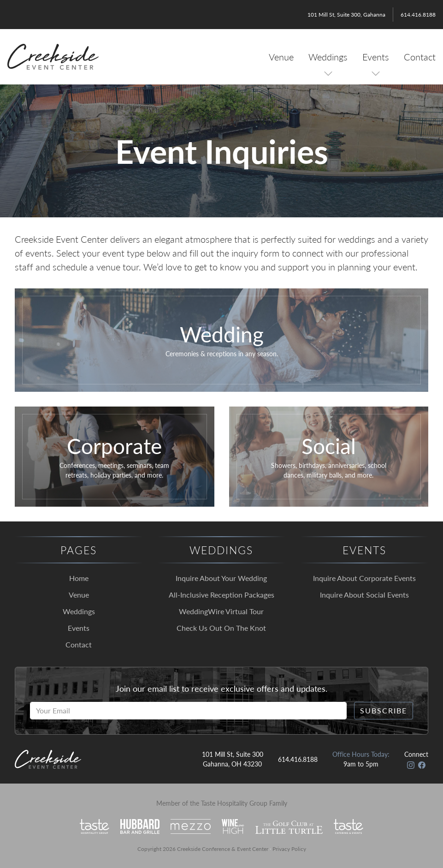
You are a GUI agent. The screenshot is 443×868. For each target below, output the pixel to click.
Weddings (328, 57)
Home (79, 578)
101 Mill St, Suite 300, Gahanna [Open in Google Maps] (346, 15)
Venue (281, 57)
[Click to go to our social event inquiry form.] (329, 456)
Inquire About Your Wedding (221, 578)
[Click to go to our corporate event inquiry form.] (115, 456)
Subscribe (384, 710)
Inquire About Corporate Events (364, 578)
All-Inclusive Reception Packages (221, 595)
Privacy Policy (289, 849)
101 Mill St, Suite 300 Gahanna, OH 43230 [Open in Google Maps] (233, 759)
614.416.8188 (418, 15)
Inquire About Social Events (364, 595)
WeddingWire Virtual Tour (221, 611)
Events (376, 57)
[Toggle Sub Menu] (328, 73)
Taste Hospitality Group (234, 803)
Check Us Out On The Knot (221, 628)
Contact (420, 57)
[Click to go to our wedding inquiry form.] (221, 340)
